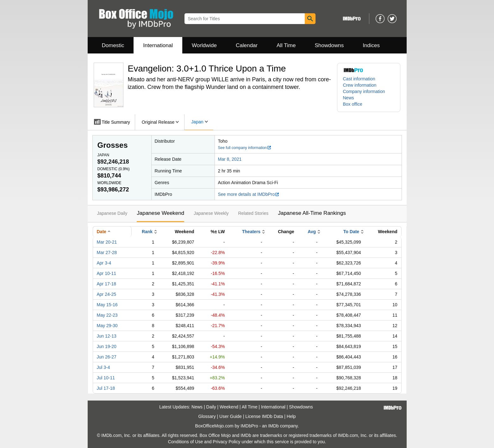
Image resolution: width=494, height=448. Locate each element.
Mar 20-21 (107, 242)
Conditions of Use (186, 442)
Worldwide (204, 45)
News (349, 98)
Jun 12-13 (107, 336)
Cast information (359, 79)
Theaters (251, 232)
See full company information (245, 148)
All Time (286, 45)
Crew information (360, 85)
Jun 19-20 (107, 346)
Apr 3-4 (104, 263)
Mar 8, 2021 (230, 159)
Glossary (207, 416)
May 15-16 (107, 305)
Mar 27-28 (107, 252)
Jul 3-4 (103, 367)
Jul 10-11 (106, 378)
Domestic (113, 45)
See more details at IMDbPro (249, 194)
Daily (211, 407)
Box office (353, 104)
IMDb (273, 426)
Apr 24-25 (106, 294)
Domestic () (114, 169)
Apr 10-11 (106, 273)
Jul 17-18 (106, 388)
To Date (351, 232)
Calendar (247, 45)
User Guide (231, 416)
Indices (371, 45)
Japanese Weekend (160, 213)
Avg (312, 232)
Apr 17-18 (106, 284)
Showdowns (329, 45)
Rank (147, 232)
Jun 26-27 (107, 357)
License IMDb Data (264, 416)
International (158, 45)
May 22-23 (107, 315)
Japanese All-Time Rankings (312, 213)
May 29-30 (107, 326)
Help (291, 416)
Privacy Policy (226, 442)
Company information (364, 91)
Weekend (229, 407)
